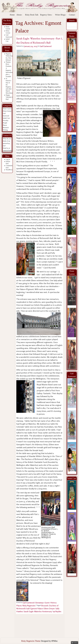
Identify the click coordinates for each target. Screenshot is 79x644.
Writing (5, 130)
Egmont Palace (37, 608)
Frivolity (6, 120)
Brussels (45, 606)
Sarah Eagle (28, 611)
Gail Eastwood (46, 46)
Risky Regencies (29, 606)
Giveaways (39, 603)
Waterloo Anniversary (43, 611)
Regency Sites (46, 15)
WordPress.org (10, 170)
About (19, 15)
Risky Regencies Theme (31, 641)
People (5, 123)
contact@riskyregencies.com (12, 150)
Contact (72, 15)
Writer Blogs (61, 15)
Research (6, 128)
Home (12, 15)
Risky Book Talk (32, 15)
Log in (8, 159)
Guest (47, 603)
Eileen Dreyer (49, 608)
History (53, 603)
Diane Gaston (7, 109)
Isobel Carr (6, 118)
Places (5, 125)
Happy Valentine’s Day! (9, 97)
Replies (57, 611)
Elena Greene (7, 111)
